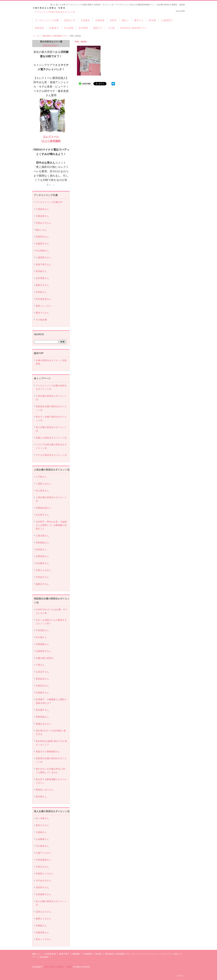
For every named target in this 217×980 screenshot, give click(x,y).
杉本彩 (98, 954)
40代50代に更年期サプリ (133, 28)
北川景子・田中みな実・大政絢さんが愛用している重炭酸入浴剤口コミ (51, 525)
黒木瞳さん (41, 271)
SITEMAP (44, 957)
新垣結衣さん (42, 679)
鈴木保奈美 (51, 954)
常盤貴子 (54, 28)
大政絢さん (41, 832)
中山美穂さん (42, 251)
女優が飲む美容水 (45, 658)
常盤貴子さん (42, 244)
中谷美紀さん (42, 630)
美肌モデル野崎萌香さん (48, 752)
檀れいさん (41, 230)
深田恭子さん (42, 887)
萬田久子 (98, 28)
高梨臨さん (41, 926)
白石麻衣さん (42, 563)
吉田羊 (113, 20)
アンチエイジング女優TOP (49, 202)
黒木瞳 (152, 20)
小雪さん (40, 665)
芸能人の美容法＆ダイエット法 (51, 438)
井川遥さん (41, 637)
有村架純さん (42, 543)
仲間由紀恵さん (43, 508)
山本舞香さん (42, 839)
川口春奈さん (42, 846)
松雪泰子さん (42, 693)
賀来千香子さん (43, 264)
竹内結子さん (42, 577)
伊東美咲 (88, 954)
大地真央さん (42, 209)
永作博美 (83, 28)
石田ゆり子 (70, 20)
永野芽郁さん (42, 556)
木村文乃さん (42, 867)
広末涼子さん (42, 672)
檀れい (125, 20)
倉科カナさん (42, 825)
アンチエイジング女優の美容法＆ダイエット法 (55, 10)
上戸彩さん (41, 477)
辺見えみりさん (43, 912)
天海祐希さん (42, 216)
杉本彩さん (41, 292)
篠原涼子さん (42, 584)
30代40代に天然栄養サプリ (55, 36)
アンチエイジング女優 (47, 20)
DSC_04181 (81, 42)
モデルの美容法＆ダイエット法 (51, 455)
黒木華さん (41, 797)
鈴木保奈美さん (43, 299)
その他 (111, 28)
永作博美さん (42, 278)
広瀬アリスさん (43, 853)
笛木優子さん (42, 710)
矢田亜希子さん (43, 894)
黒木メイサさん (43, 939)
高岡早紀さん (42, 237)
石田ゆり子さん (43, 223)
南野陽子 (77, 954)
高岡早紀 (40, 28)
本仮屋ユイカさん (45, 874)
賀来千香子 (64, 954)
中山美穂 (69, 28)
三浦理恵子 (167, 20)
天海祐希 (100, 20)
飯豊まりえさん (43, 919)
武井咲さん (41, 550)
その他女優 (41, 320)
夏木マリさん (42, 313)
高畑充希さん (42, 932)
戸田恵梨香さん (43, 860)
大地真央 (85, 20)
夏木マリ (139, 20)
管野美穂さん (42, 717)
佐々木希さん (42, 818)
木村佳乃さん (42, 686)
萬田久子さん (42, 285)
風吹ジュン (37, 954)
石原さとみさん (43, 570)
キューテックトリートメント (146, 954)
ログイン (181, 976)
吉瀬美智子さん (43, 651)
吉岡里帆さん (42, 644)
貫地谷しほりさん (45, 790)
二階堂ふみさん (43, 484)
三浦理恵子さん (43, 258)
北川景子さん (42, 515)
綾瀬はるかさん (43, 724)
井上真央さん (42, 491)
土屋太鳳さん (42, 536)
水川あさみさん (43, 880)
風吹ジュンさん (43, 306)
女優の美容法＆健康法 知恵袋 (58, 967)
